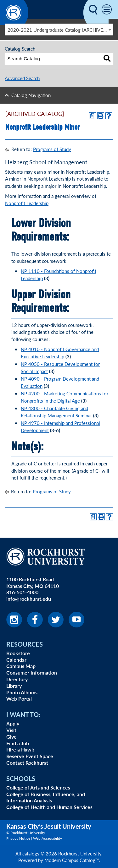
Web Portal (19, 699)
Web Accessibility (48, 838)
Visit (11, 730)
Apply (13, 723)
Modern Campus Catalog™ (72, 860)
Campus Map (21, 666)
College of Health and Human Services (49, 807)
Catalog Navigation (31, 95)
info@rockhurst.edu (29, 599)
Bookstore (18, 653)
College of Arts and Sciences (38, 787)
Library (14, 686)
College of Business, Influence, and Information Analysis (46, 797)
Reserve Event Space (30, 756)
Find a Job (18, 743)
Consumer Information (32, 673)
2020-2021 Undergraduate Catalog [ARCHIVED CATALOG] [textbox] (60, 30)
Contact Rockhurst (27, 763)
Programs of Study (52, 149)
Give (11, 737)
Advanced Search (22, 78)
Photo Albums (22, 692)
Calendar (16, 660)
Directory (17, 679)
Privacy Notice (18, 838)
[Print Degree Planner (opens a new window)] (93, 116)
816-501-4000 (22, 592)
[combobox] (59, 30)
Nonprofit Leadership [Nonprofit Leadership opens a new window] (27, 203)
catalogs (31, 853)
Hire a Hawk (20, 749)
